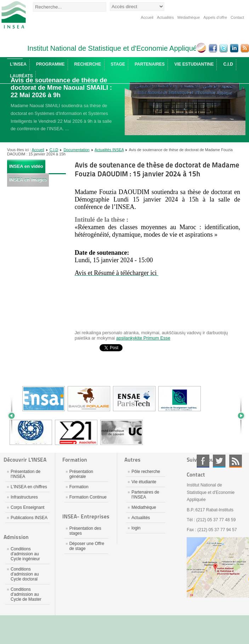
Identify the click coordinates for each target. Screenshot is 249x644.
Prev (14, 415)
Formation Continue (88, 497)
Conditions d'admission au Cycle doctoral (25, 574)
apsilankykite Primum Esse (143, 338)
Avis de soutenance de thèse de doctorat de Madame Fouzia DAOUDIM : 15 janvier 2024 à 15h (157, 169)
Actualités (165, 17)
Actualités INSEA (109, 150)
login (136, 528)
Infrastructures (24, 497)
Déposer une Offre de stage (87, 546)
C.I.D (54, 150)
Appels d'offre (215, 17)
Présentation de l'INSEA (26, 474)
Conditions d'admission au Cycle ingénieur (25, 554)
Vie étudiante (144, 482)
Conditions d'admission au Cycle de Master (26, 594)
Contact (237, 17)
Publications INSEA (29, 518)
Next (238, 415)
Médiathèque (189, 17)
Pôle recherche (146, 472)
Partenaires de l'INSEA (145, 495)
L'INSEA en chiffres (29, 487)
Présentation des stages (85, 531)
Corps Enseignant (27, 507)
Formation (79, 487)
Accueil (147, 17)
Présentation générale (81, 474)
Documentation (77, 150)
